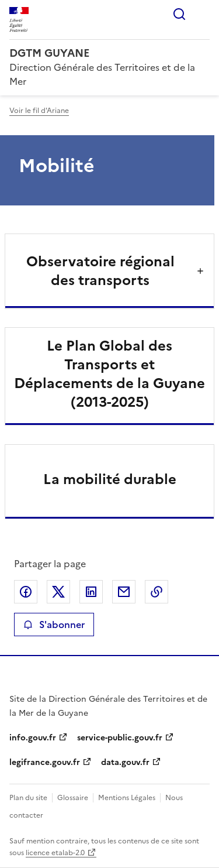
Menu (203, 14)
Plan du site (28, 798)
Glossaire (73, 798)
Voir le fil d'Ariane (39, 111)
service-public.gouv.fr (120, 738)
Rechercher (179, 14)
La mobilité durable (110, 479)
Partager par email (124, 592)
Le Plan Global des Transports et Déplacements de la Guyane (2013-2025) (109, 374)
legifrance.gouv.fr (45, 762)
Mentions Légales (127, 798)
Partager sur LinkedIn (91, 592)
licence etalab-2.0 (55, 853)
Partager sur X (58, 592)
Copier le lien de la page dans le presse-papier (157, 592)
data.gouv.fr (125, 762)
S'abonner (54, 625)
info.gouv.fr (33, 738)
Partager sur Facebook (26, 592)
